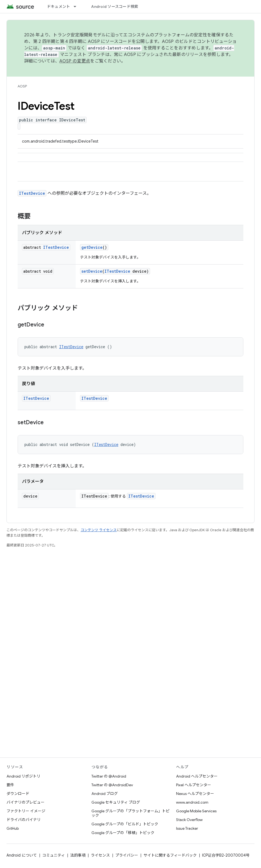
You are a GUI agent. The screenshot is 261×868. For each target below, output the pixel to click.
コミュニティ (54, 855)
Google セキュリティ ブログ (116, 802)
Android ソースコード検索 (115, 7)
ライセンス (100, 855)
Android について (22, 855)
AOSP (22, 86)
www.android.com (192, 802)
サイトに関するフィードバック (170, 855)
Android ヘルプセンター (197, 776)
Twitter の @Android (109, 776)
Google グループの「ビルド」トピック (125, 824)
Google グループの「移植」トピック (123, 833)
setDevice (92, 271)
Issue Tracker (187, 828)
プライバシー (127, 855)
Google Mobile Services (196, 811)
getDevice (92, 247)
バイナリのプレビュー (26, 802)
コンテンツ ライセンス (99, 530)
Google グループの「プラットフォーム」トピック (130, 813)
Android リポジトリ (23, 776)
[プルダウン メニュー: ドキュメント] (77, 7)
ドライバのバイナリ (24, 820)
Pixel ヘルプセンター (194, 785)
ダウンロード (18, 794)
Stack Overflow (189, 820)
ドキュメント (59, 7)
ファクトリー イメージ (26, 811)
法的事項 (78, 855)
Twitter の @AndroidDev (112, 785)
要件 (10, 785)
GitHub (13, 828)
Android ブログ (105, 794)
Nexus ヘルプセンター (195, 794)
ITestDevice (32, 193)
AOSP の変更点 (75, 61)
